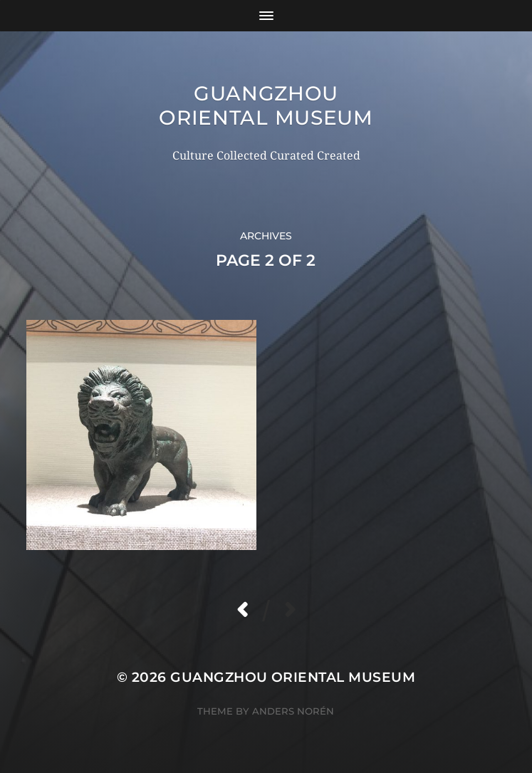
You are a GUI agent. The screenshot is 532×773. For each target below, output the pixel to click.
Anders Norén (293, 711)
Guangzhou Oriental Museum (266, 105)
